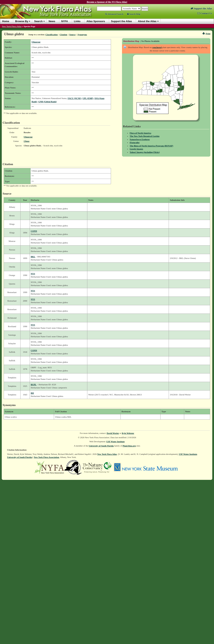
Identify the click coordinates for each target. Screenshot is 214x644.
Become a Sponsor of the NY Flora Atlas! (107, 2)
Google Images (136, 149)
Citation (64, 34)
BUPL (34, 385)
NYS (33, 274)
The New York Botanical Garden (145, 136)
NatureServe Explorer (140, 139)
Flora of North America (141, 133)
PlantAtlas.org (129, 446)
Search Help (134, 14)
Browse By (22, 21)
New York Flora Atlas (12, 26)
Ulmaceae (36, 42)
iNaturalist (135, 142)
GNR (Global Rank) (48, 102)
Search (38, 21)
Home (6, 21)
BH (32, 393)
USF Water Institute (116, 441)
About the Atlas (147, 21)
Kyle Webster (128, 433)
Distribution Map (131, 41)
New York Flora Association (46, 457)
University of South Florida (101, 446)
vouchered (157, 47)
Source (72, 34)
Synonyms (82, 34)
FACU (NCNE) (75, 98)
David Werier (113, 433)
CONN (34, 231)
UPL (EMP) (88, 98)
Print (207, 34)
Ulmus (27, 141)
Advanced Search (114, 14)
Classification (52, 34)
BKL (33, 257)
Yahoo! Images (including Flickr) (145, 152)
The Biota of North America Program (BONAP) (152, 146)
